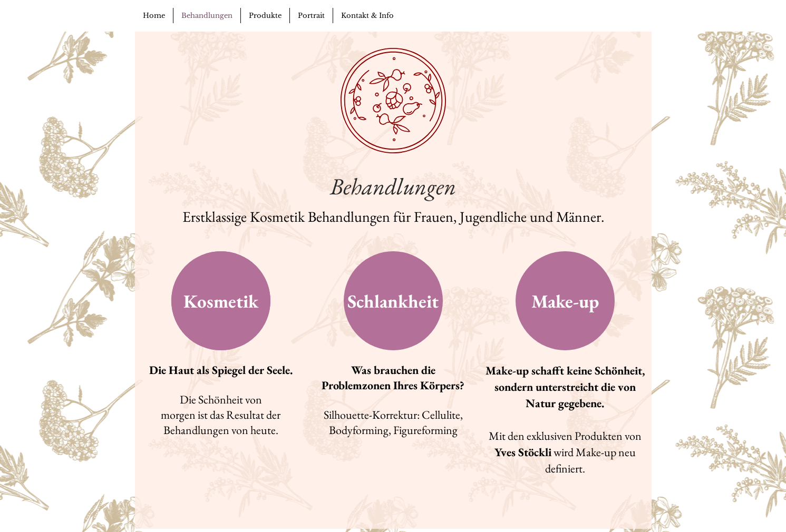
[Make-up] (565, 301)
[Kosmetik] (221, 301)
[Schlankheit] (393, 301)
